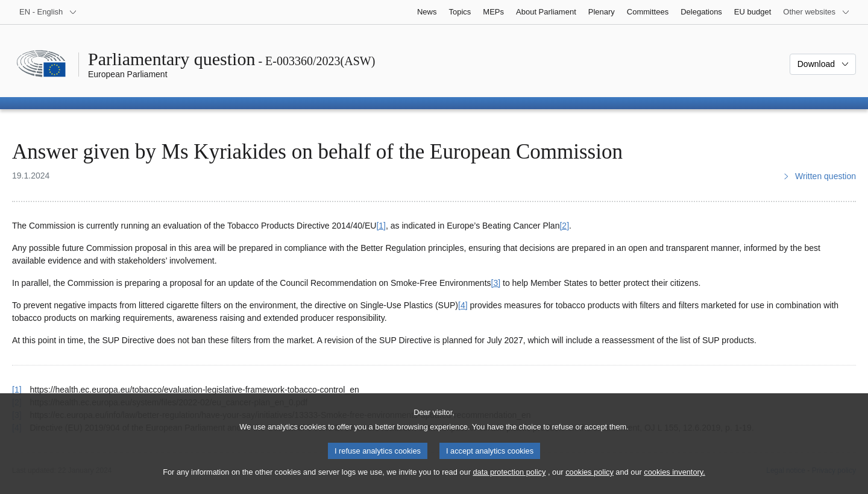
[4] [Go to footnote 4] (463, 305)
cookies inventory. (674, 482)
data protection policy (509, 482)
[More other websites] (816, 12)
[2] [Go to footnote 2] (564, 226)
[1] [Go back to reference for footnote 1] (17, 390)
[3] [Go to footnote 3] (496, 283)
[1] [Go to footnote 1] (381, 226)
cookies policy (590, 482)
